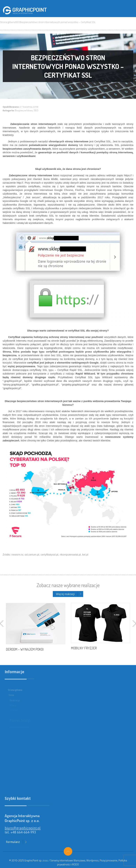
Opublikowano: (11, 107)
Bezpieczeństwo (24, 110)
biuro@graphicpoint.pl (26, 830)
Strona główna (8, 22)
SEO (18, 22)
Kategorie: (9, 110)
